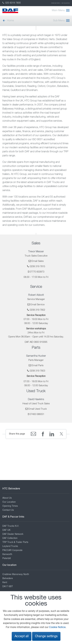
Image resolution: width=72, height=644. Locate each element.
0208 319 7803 (37, 371)
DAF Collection (66, 3)
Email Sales (38, 261)
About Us (7, 498)
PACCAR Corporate (12, 550)
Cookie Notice (57, 627)
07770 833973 (37, 272)
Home (8, 21)
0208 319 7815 (37, 266)
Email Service (38, 305)
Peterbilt (7, 558)
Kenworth (7, 554)
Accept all (22, 636)
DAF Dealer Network (13, 534)
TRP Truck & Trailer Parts (15, 542)
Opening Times (10, 506)
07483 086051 (37, 414)
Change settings (46, 636)
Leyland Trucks (10, 546)
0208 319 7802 (37, 310)
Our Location (9, 502)
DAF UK (6, 530)
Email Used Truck (38, 409)
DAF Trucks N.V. (11, 526)
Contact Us (8, 510)
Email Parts (38, 365)
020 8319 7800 (12, 3)
